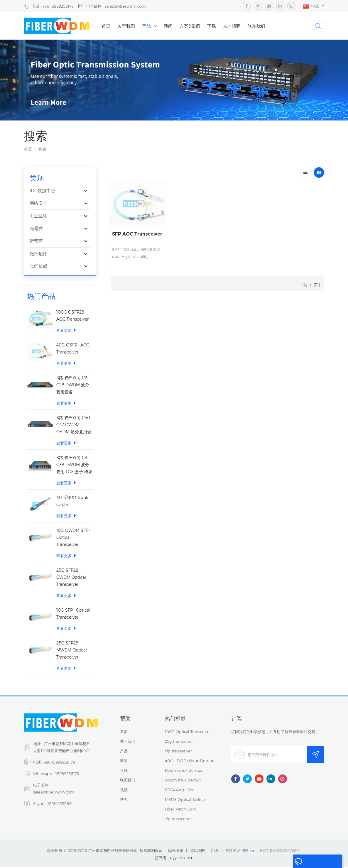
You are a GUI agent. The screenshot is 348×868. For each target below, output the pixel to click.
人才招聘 (235, 26)
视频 (124, 791)
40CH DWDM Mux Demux (189, 762)
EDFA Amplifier (179, 791)
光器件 (36, 229)
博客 (124, 800)
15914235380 (60, 804)
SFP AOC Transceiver (127, 235)
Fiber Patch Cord (181, 810)
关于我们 (129, 26)
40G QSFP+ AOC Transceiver (73, 349)
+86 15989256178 (60, 763)
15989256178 (67, 774)
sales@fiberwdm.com (54, 793)
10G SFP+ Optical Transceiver (73, 615)
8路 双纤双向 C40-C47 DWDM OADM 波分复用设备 (74, 426)
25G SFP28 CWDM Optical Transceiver (71, 578)
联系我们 (259, 26)
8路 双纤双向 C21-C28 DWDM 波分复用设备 (73, 386)
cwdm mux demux (183, 781)
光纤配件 (38, 254)
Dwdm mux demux (184, 771)
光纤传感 (38, 267)
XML (215, 851)
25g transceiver (179, 742)
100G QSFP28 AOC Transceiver (72, 317)
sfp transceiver (178, 752)
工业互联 (38, 217)
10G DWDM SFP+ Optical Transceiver (73, 538)
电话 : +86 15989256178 (53, 6)
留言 (302, 862)
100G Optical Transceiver (188, 732)
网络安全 (38, 204)
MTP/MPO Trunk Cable (72, 502)
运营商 (36, 242)
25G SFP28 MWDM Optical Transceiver (72, 651)
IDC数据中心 (42, 191)
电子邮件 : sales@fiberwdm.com (116, 6)
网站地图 (197, 851)
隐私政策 (176, 851)
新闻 (171, 26)
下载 (214, 26)
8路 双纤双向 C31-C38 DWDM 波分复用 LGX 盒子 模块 (74, 466)
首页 (109, 26)
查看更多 (66, 331)
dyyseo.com (182, 859)
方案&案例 (193, 26)
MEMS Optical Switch (185, 800)
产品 (149, 26)
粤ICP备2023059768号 (280, 851)
